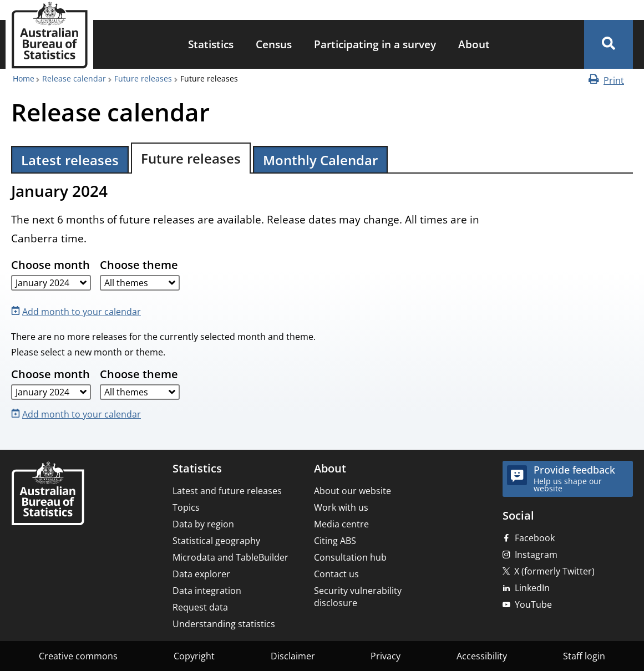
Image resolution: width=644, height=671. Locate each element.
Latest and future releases (227, 491)
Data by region (203, 524)
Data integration (207, 591)
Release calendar (74, 78)
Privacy (386, 656)
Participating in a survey (375, 44)
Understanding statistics (224, 624)
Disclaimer (293, 656)
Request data (200, 607)
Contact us (336, 574)
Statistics (211, 44)
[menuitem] (211, 45)
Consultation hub (350, 557)
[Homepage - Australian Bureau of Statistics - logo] (49, 35)
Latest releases (70, 160)
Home (24, 78)
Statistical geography (216, 541)
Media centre (341, 524)
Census (274, 44)
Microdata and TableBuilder (230, 557)
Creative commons (78, 656)
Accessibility (482, 656)
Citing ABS (335, 541)
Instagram (536, 555)
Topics (186, 507)
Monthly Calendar (320, 160)
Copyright (194, 656)
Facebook (535, 538)
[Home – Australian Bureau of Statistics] (48, 494)
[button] (608, 44)
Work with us (341, 507)
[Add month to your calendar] (78, 311)
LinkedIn (532, 588)
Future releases (143, 78)
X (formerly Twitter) (554, 571)
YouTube (533, 604)
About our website (353, 491)
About (474, 44)
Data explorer (201, 574)
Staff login (584, 656)
